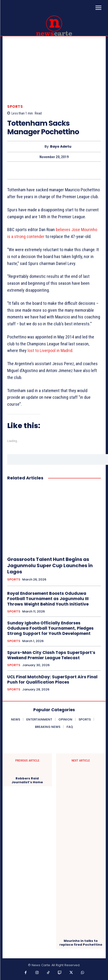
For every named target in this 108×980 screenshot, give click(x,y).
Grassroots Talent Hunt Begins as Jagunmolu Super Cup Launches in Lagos (50, 565)
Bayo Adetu (61, 147)
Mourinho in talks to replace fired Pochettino (81, 943)
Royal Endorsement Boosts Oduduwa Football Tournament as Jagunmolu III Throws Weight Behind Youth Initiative (48, 599)
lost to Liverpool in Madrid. (50, 350)
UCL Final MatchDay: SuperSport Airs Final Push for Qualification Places (52, 679)
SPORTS (15, 106)
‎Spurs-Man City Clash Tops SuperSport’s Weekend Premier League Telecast (51, 655)
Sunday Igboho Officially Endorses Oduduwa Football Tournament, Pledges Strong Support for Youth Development (50, 628)
